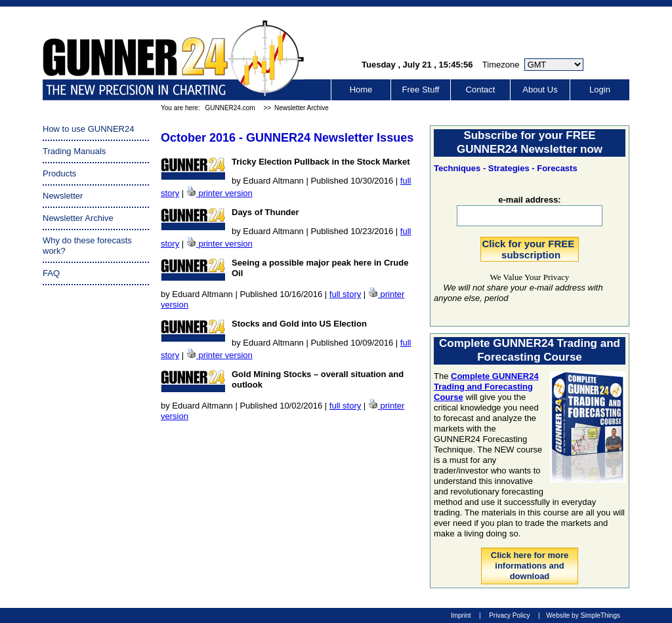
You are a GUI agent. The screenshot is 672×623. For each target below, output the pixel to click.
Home (361, 90)
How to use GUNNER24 (88, 129)
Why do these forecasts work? (87, 246)
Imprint (461, 615)
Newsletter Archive (302, 108)
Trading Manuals (74, 151)
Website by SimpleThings (583, 615)
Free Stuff (421, 90)
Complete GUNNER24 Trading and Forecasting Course (486, 387)
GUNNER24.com (230, 108)
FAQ (51, 273)
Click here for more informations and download (530, 566)
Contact (481, 90)
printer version (225, 193)
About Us (540, 90)
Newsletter (63, 196)
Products (59, 173)
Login (600, 90)
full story (345, 294)
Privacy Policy (509, 615)
